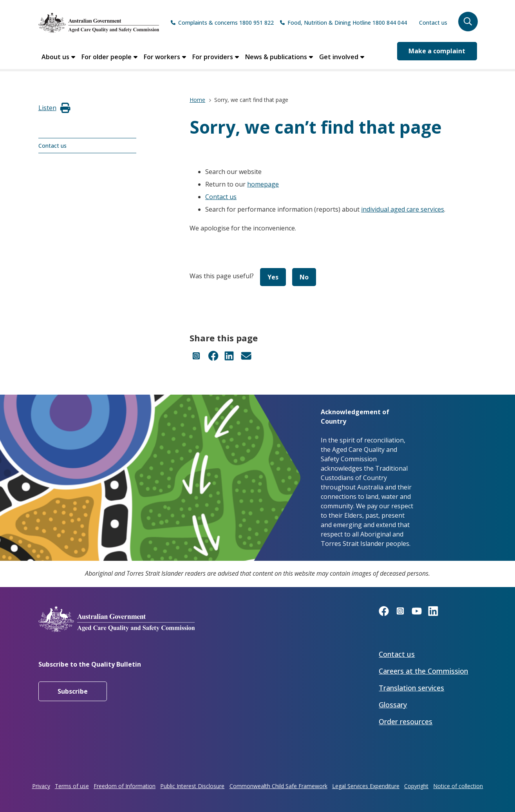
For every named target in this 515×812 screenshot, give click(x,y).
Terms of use (72, 786)
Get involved (339, 57)
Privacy (41, 786)
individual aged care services (403, 209)
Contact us (433, 23)
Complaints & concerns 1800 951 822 (226, 23)
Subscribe (73, 691)
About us (55, 57)
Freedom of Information (125, 786)
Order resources (406, 721)
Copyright (416, 786)
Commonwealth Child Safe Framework (278, 786)
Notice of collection (458, 786)
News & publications (276, 57)
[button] (468, 22)
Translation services (411, 688)
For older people (107, 57)
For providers (213, 57)
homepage (263, 184)
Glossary (393, 705)
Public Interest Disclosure (192, 786)
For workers (162, 57)
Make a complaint (437, 51)
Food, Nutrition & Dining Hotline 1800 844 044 (347, 23)
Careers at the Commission (423, 671)
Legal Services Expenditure (366, 786)
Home (197, 100)
